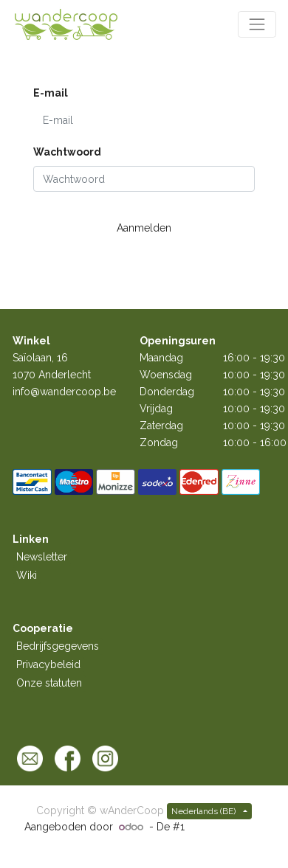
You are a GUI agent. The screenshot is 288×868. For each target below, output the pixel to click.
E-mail (51, 93)
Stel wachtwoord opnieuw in (88, 253)
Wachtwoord (67, 152)
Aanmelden (144, 228)
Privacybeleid (48, 664)
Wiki (27, 575)
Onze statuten (49, 683)
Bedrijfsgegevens (58, 646)
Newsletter (42, 557)
